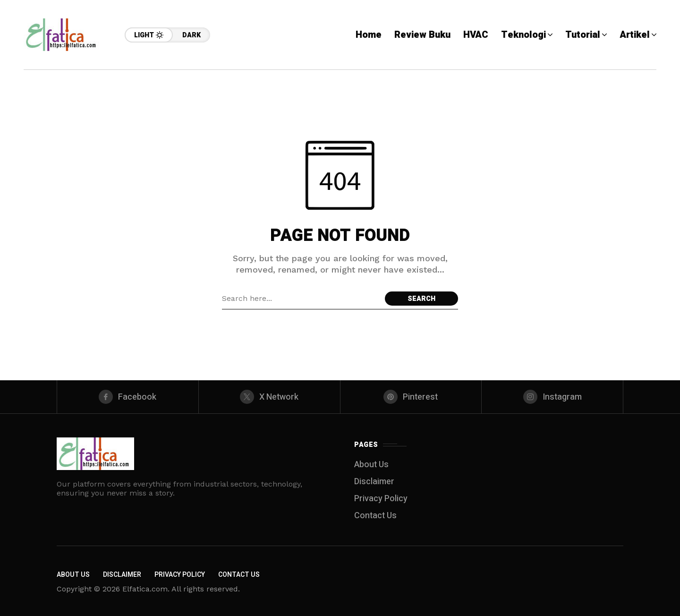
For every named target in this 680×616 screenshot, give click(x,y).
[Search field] (301, 299)
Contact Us (375, 516)
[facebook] (128, 397)
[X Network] (269, 397)
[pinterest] (411, 397)
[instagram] (552, 397)
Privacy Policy (381, 499)
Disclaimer (374, 482)
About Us (371, 465)
